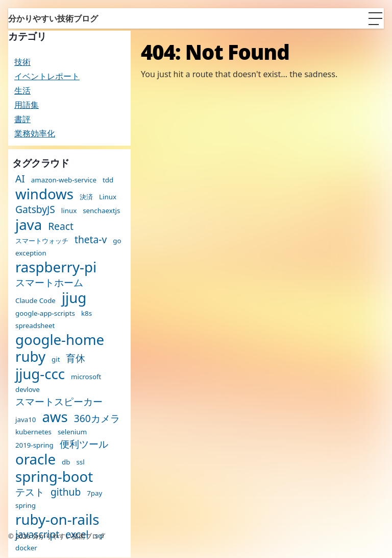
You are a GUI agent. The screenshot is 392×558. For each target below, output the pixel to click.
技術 (22, 62)
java (29, 225)
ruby (30, 357)
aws (55, 417)
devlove (28, 390)
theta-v (91, 239)
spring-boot (54, 477)
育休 (76, 358)
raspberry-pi (56, 267)
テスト (30, 492)
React (61, 226)
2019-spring (34, 445)
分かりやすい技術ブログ (53, 18)
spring (26, 506)
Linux (108, 197)
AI (20, 179)
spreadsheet (35, 326)
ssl (80, 462)
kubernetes (33, 432)
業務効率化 (35, 133)
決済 (86, 197)
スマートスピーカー (59, 401)
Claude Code (35, 301)
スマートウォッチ (42, 241)
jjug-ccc (40, 374)
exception (31, 253)
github (66, 492)
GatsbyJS (35, 209)
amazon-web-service (64, 180)
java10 (26, 420)
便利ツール (84, 444)
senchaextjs (101, 211)
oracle (35, 459)
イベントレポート (47, 76)
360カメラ (97, 418)
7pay (94, 493)
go (117, 241)
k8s (87, 313)
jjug (74, 298)
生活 (22, 90)
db (66, 462)
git (56, 359)
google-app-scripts (45, 313)
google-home (60, 340)
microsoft (86, 377)
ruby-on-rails (57, 520)
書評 (22, 119)
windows (44, 194)
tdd (108, 180)
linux (69, 211)
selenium (72, 432)
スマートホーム (49, 282)
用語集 (27, 105)
